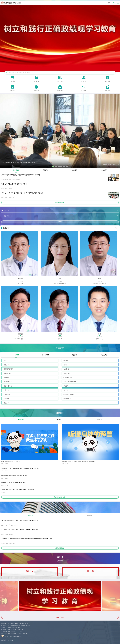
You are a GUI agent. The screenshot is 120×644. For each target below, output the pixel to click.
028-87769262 (12, 633)
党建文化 (60, 558)
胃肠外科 (6, 377)
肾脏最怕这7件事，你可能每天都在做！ (14, 483)
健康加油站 (21, 420)
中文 (109, 3)
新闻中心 (30, 571)
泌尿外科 (67, 369)
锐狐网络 (11, 640)
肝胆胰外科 (7, 373)
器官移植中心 (8, 382)
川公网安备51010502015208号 (12, 636)
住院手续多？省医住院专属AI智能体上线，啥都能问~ (18, 490)
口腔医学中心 (68, 377)
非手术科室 (45, 355)
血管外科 (6, 399)
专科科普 (99, 420)
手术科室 (16, 355)
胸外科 (66, 390)
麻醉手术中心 (8, 386)
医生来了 (60, 420)
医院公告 (31, 516)
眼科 (65, 365)
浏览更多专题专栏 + (60, 617)
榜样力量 (90, 571)
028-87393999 (12, 629)
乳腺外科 (6, 365)
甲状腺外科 (67, 399)
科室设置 (60, 348)
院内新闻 (16, 170)
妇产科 (66, 361)
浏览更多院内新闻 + (60, 203)
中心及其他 (104, 355)
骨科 (5, 361)
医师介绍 (6, 228)
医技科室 (75, 355)
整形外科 (6, 403)
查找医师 (60, 222)
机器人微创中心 (69, 394)
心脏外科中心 (8, 394)
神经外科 (67, 373)
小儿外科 (6, 390)
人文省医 (104, 170)
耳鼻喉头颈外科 (8, 369)
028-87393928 (12, 631)
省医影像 (45, 170)
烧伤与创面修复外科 (70, 382)
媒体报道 (75, 170)
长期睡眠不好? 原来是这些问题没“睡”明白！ (15, 475)
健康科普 (60, 413)
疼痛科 (66, 386)
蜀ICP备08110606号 (14, 627)
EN (114, 3)
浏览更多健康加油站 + (60, 497)
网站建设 (4, 640)
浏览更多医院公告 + (60, 548)
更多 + (117, 228)
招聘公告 (89, 516)
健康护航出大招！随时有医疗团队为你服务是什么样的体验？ (20, 468)
